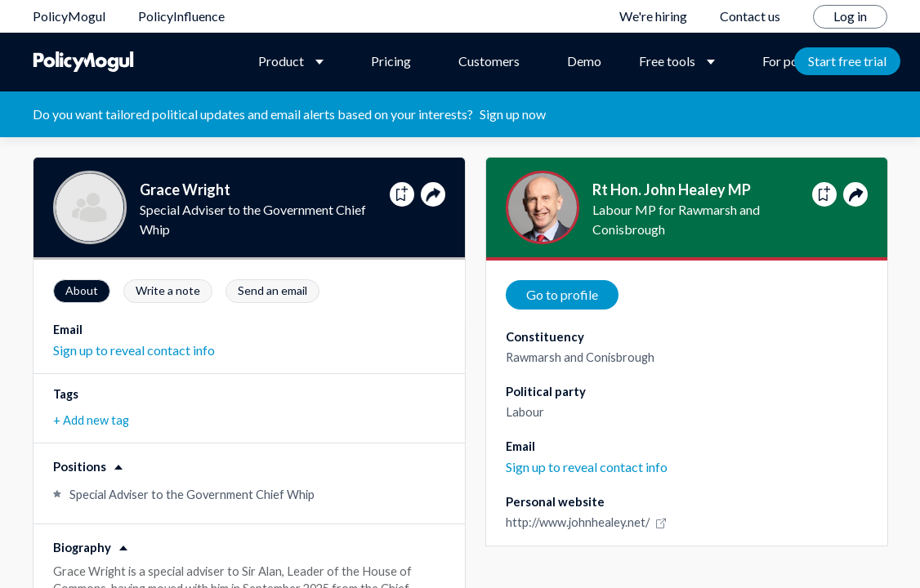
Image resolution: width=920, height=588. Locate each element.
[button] (249, 460)
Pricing (391, 61)
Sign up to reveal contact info (134, 350)
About (82, 290)
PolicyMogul (69, 16)
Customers (489, 61)
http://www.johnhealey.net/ (588, 522)
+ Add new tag (91, 420)
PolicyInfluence (181, 16)
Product (281, 61)
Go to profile (562, 294)
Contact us (750, 16)
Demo (584, 61)
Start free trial (847, 61)
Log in (850, 16)
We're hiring (653, 16)
